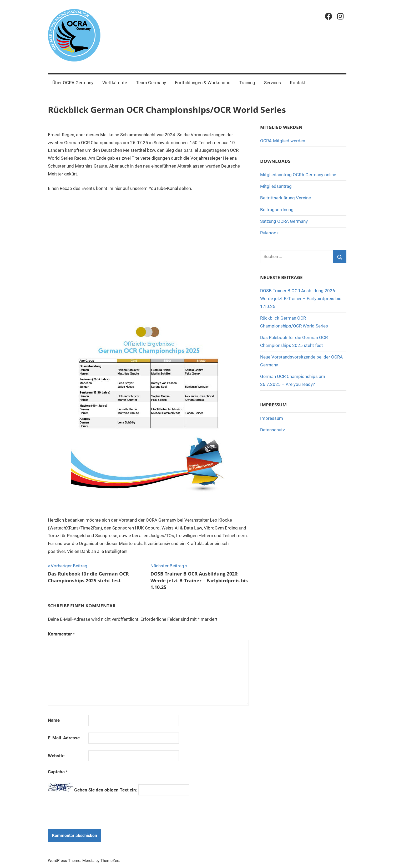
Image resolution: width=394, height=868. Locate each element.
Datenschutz (272, 430)
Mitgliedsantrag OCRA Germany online (298, 175)
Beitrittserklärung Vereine (286, 198)
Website (56, 756)
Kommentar (61, 634)
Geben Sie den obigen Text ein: (106, 790)
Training (247, 83)
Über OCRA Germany (73, 83)
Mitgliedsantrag (276, 186)
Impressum (272, 418)
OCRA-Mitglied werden (283, 141)
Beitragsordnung (277, 210)
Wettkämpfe (115, 83)
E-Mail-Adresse (64, 738)
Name (54, 720)
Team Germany (151, 83)
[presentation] (84, 811)
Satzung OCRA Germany (284, 221)
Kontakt (298, 83)
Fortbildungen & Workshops (203, 83)
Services (272, 83)
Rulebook (269, 233)
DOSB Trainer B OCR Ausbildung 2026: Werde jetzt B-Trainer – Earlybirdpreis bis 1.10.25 (301, 299)
